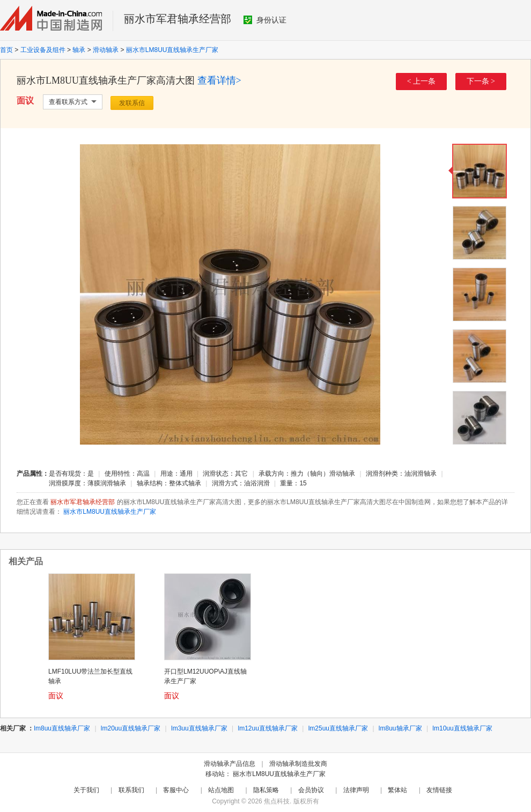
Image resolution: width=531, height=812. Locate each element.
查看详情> (219, 80)
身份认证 (265, 20)
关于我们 (86, 790)
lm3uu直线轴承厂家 (199, 728)
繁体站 (397, 790)
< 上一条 (421, 81)
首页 (6, 50)
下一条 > (481, 81)
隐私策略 (266, 790)
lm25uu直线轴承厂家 (338, 728)
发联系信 (132, 103)
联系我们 (131, 790)
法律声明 (356, 790)
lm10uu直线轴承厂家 (462, 728)
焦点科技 (277, 801)
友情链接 (439, 790)
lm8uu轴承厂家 (400, 728)
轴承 (79, 50)
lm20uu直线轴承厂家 (131, 728)
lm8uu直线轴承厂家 (62, 728)
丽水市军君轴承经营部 (178, 19)
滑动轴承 (106, 50)
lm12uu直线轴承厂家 (268, 728)
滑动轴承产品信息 (230, 764)
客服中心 (176, 790)
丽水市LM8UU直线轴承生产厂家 (172, 50)
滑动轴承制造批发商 (298, 764)
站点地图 (221, 790)
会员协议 (311, 790)
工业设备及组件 (43, 50)
